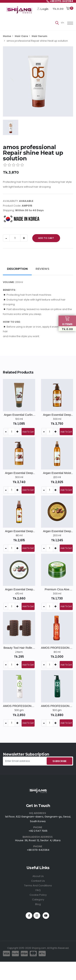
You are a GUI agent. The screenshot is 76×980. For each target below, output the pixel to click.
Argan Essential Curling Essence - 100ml (19, 415)
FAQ (38, 890)
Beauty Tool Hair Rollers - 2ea (19, 648)
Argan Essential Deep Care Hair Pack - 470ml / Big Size (19, 589)
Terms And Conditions (38, 886)
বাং (62, 23)
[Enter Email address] (24, 761)
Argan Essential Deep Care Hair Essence (19, 531)
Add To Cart (46, 238)
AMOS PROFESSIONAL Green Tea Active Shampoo (57, 706)
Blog (38, 904)
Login (43, 9)
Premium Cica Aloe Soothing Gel (57, 589)
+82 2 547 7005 (38, 831)
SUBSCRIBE (59, 761)
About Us (38, 876)
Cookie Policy (38, 895)
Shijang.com (39, 948)
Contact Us (38, 881)
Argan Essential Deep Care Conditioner (19, 473)
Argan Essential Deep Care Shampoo (57, 415)
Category (38, 900)
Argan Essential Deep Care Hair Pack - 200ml (57, 531)
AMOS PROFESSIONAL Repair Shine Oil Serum (57, 648)
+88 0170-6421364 (38, 850)
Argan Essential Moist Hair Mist (57, 473)
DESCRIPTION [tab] (17, 269)
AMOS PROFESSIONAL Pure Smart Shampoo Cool (19, 706)
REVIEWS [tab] (42, 269)
